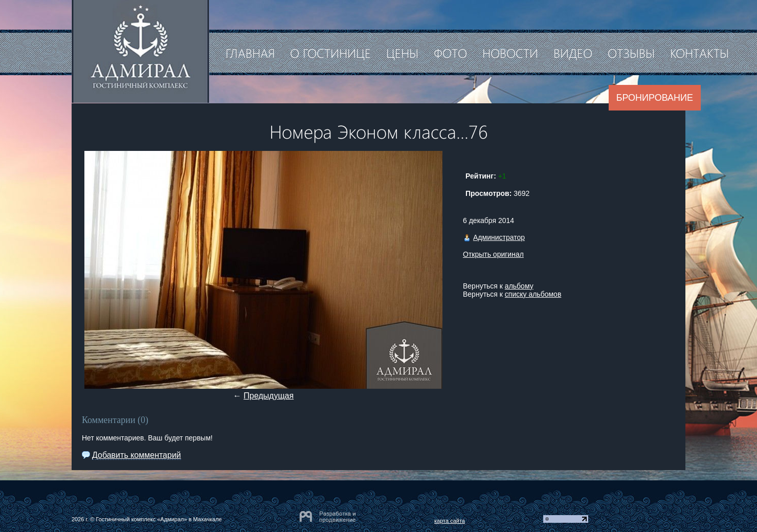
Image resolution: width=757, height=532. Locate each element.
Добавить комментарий (137, 455)
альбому (519, 286)
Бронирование (655, 98)
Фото (450, 53)
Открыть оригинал (493, 254)
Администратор (499, 237)
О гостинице (330, 53)
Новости (510, 53)
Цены (402, 53)
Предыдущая (269, 396)
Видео (573, 53)
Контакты (699, 53)
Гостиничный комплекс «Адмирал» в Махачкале (159, 519)
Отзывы (631, 53)
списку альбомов (533, 294)
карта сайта (450, 521)
